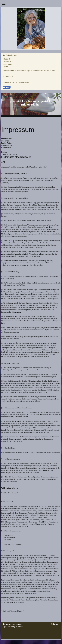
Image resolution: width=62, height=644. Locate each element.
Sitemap (19, 624)
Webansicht (55, 624)
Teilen (7, 87)
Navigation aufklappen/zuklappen (31, 4)
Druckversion (9, 624)
